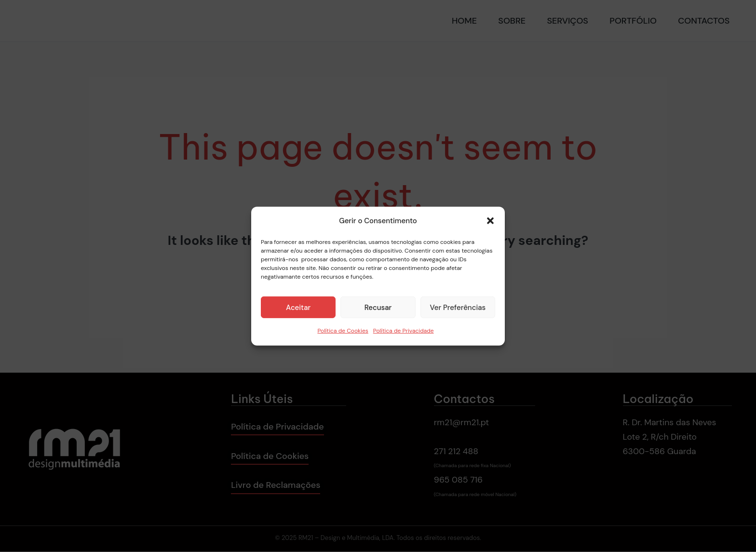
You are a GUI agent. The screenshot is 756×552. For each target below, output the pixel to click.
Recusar (378, 308)
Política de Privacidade (404, 331)
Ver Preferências (458, 308)
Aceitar (298, 308)
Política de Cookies (343, 331)
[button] (490, 221)
